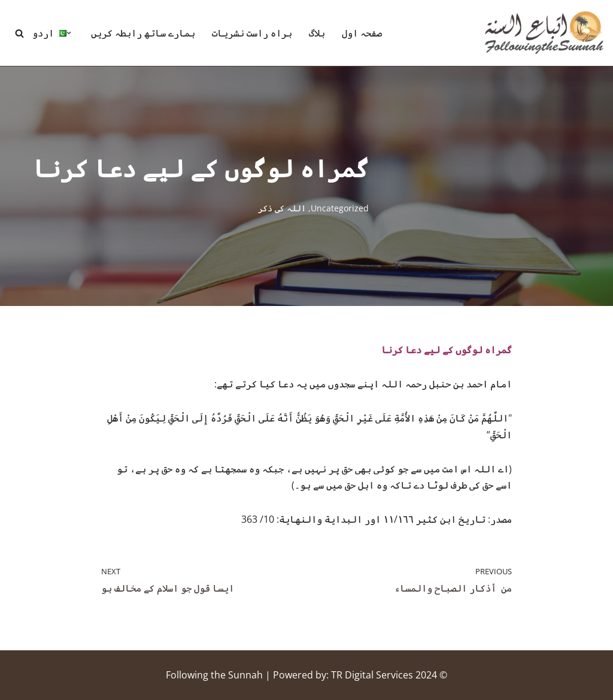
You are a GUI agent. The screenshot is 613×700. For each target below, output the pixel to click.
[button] (69, 33)
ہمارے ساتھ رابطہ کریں (143, 33)
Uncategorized (340, 208)
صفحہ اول (362, 33)
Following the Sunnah (214, 675)
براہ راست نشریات (252, 33)
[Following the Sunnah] (544, 33)
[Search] (19, 33)
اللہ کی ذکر (282, 208)
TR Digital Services (372, 675)
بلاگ (317, 33)
